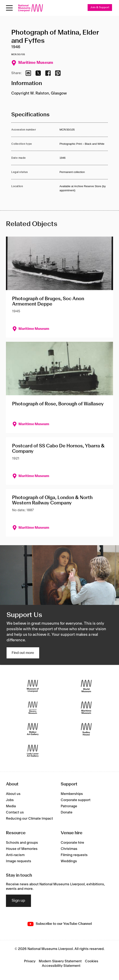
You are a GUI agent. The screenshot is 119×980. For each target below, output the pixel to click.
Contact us (15, 812)
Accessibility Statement (61, 966)
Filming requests (74, 855)
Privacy (30, 961)
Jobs (10, 800)
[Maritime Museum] (86, 708)
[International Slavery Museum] (33, 708)
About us (13, 794)
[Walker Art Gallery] (33, 729)
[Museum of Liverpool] (33, 686)
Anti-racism (15, 855)
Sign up (18, 901)
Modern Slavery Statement (60, 961)
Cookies (92, 961)
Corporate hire (72, 843)
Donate (67, 812)
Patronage (69, 806)
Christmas (69, 849)
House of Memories (22, 849)
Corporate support (76, 800)
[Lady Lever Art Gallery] (33, 751)
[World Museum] (86, 686)
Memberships (72, 794)
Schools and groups (22, 843)
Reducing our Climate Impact (29, 819)
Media (11, 806)
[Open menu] (9, 8)
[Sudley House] (86, 729)
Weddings (69, 861)
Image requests (19, 861)
